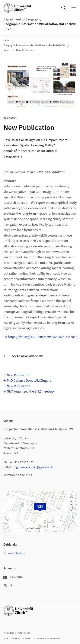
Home (7, 40)
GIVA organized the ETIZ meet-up (30, 391)
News (6, 50)
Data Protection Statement (47, 639)
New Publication (25, 50)
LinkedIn (13, 577)
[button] (71, 496)
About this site (11, 639)
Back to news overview (23, 356)
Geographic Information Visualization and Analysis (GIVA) (40, 26)
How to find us (16, 553)
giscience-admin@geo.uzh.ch (34, 467)
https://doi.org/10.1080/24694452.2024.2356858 (43, 337)
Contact (26, 639)
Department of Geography (22, 19)
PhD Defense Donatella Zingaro (29, 381)
